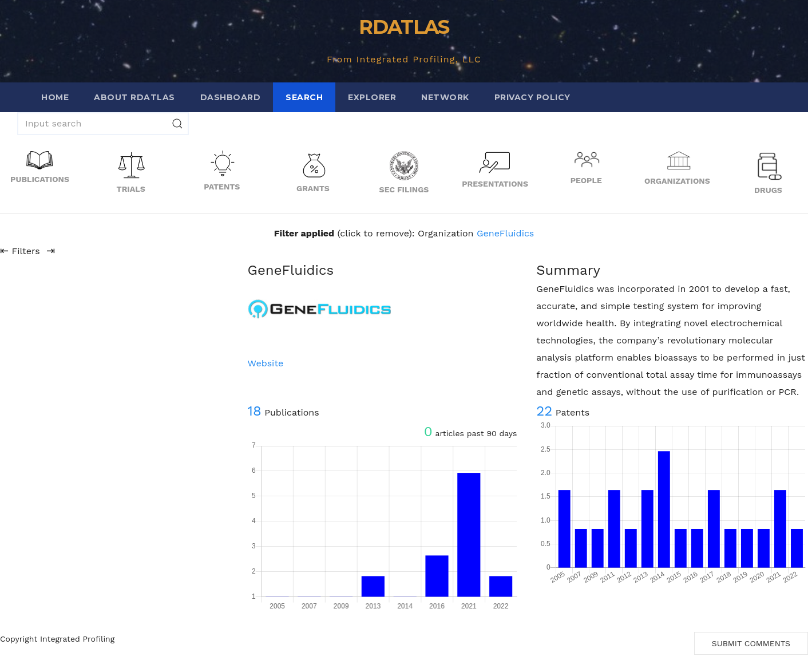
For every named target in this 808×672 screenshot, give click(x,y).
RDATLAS (404, 27)
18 (255, 411)
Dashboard (231, 97)
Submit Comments (751, 643)
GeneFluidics (505, 233)
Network (445, 97)
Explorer (372, 97)
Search (304, 97)
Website (266, 363)
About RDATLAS (134, 97)
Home (55, 97)
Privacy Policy (532, 97)
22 (544, 411)
